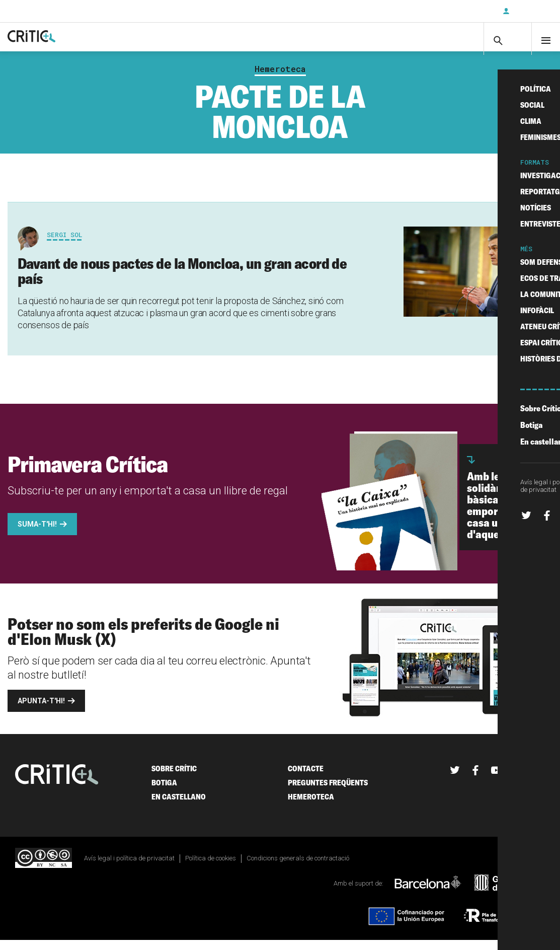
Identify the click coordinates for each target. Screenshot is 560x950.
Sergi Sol (65, 244)
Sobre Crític (174, 778)
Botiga (164, 792)
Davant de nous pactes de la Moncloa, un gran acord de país (182, 280)
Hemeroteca (280, 79)
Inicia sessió (530, 11)
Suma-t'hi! (37, 534)
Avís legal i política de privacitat (129, 868)
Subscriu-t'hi (462, 11)
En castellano (179, 806)
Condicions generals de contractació (298, 868)
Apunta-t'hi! (41, 710)
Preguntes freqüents (328, 792)
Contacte (306, 778)
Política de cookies (211, 868)
